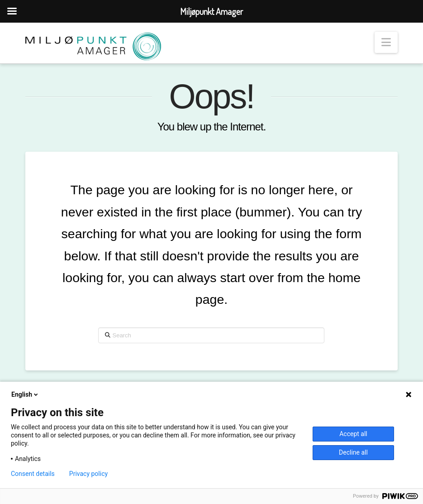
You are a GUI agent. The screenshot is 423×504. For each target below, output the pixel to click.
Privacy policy (88, 474)
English (25, 394)
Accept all (353, 434)
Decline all (353, 452)
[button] (386, 42)
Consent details (33, 474)
